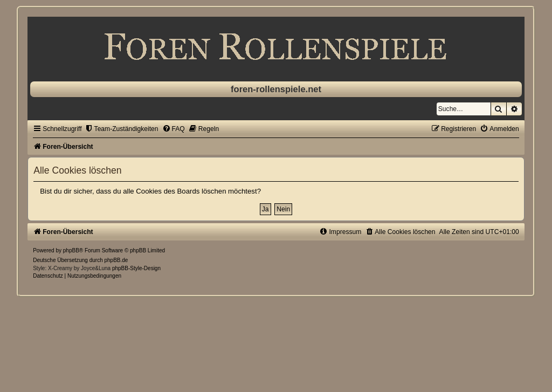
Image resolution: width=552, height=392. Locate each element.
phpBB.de (116, 260)
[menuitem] (122, 129)
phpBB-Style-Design (136, 268)
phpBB (71, 250)
